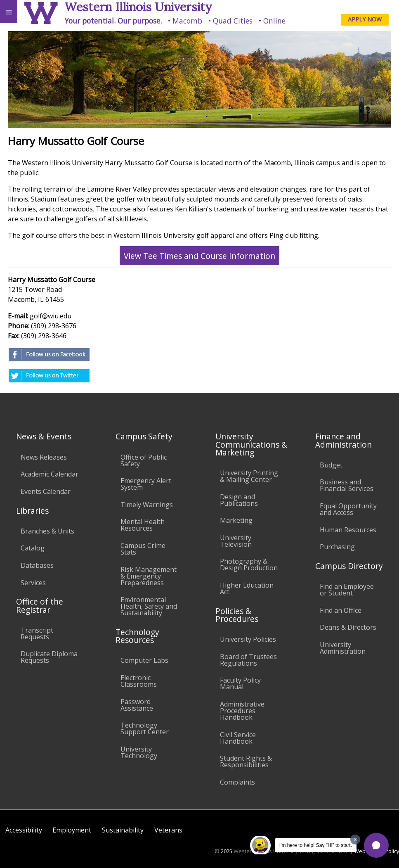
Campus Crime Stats (143, 549)
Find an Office (341, 610)
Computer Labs (144, 660)
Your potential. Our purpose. (113, 21)
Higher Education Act (247, 588)
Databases (37, 565)
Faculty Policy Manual (240, 683)
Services (33, 583)
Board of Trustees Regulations (248, 660)
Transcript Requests (37, 633)
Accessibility (24, 830)
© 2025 (223, 851)
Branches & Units (47, 531)
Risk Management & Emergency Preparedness (149, 576)
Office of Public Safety (144, 460)
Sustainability (123, 830)
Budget (331, 465)
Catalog (33, 548)
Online (274, 21)
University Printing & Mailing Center (249, 476)
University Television (236, 541)
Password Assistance (137, 705)
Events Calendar (46, 491)
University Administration (343, 648)
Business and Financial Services (347, 485)
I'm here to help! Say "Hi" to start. (316, 845)
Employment (72, 830)
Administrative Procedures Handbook (242, 711)
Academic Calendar (50, 474)
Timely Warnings (147, 505)
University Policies (248, 639)
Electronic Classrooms (139, 681)
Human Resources (348, 530)
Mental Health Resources (143, 525)
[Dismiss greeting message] (355, 840)
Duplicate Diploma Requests (49, 657)
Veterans (168, 830)
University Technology (139, 752)
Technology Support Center (145, 728)
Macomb (187, 21)
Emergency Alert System (146, 484)
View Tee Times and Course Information (199, 255)
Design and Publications (239, 500)
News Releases (44, 457)
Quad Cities (233, 21)
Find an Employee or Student (347, 590)
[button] (376, 845)
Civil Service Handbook (238, 738)
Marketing (236, 520)
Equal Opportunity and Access (348, 509)
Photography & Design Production (249, 564)
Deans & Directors (348, 627)
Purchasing (337, 547)
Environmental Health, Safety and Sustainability (149, 606)
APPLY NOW (365, 19)
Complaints (237, 782)
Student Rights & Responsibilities (246, 761)
